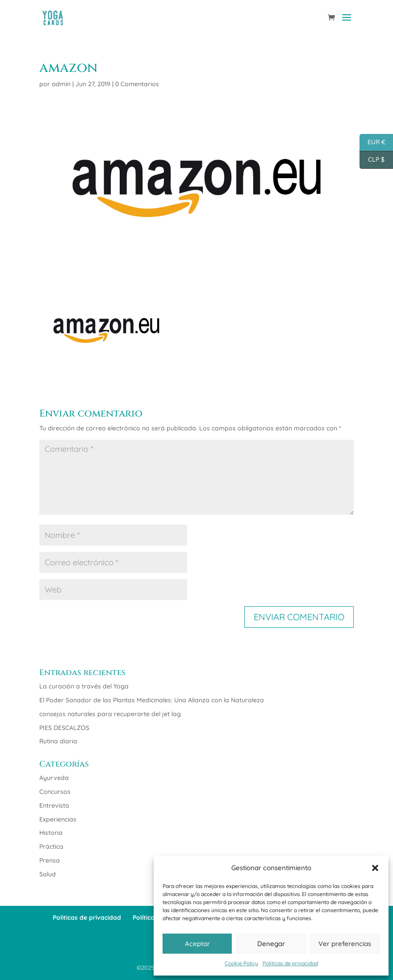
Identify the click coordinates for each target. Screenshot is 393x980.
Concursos (55, 792)
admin (61, 84)
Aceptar (197, 944)
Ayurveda (54, 778)
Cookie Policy (241, 963)
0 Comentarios (137, 84)
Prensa (50, 860)
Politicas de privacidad (290, 963)
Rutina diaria (58, 741)
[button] (375, 868)
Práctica (51, 847)
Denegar (271, 944)
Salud (48, 874)
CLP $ (372, 160)
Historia (51, 833)
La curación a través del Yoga (84, 686)
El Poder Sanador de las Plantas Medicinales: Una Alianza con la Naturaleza (152, 700)
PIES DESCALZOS (64, 728)
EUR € (372, 143)
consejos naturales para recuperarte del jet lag (110, 714)
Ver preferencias (345, 944)
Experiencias (58, 819)
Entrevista (54, 805)
